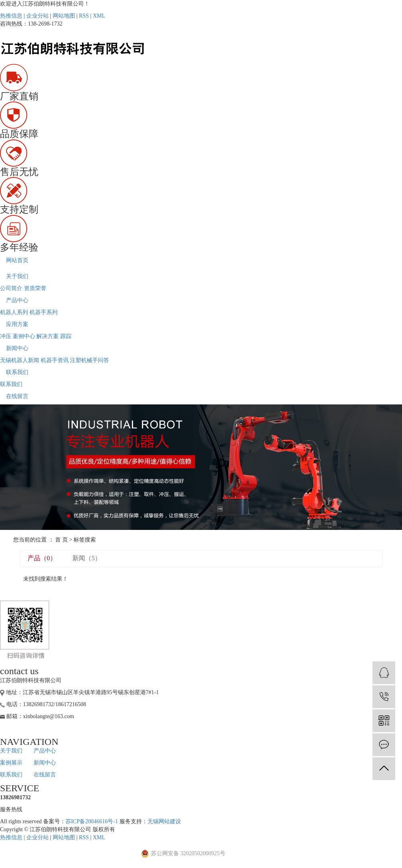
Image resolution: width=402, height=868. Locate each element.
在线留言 (17, 396)
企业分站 (38, 16)
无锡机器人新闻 (20, 360)
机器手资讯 (55, 360)
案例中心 (24, 336)
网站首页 (17, 260)
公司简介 (11, 288)
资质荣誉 (35, 288)
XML (99, 16)
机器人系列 (14, 312)
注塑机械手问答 (90, 360)
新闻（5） (87, 558)
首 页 (62, 540)
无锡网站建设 (164, 821)
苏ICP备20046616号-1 (92, 821)
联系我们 (17, 372)
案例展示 (11, 763)
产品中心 (17, 300)
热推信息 (11, 16)
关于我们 (17, 276)
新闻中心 (17, 348)
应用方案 (17, 324)
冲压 (6, 336)
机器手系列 (44, 312)
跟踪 (66, 336)
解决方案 (48, 336)
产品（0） (42, 558)
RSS (84, 16)
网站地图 (64, 16)
